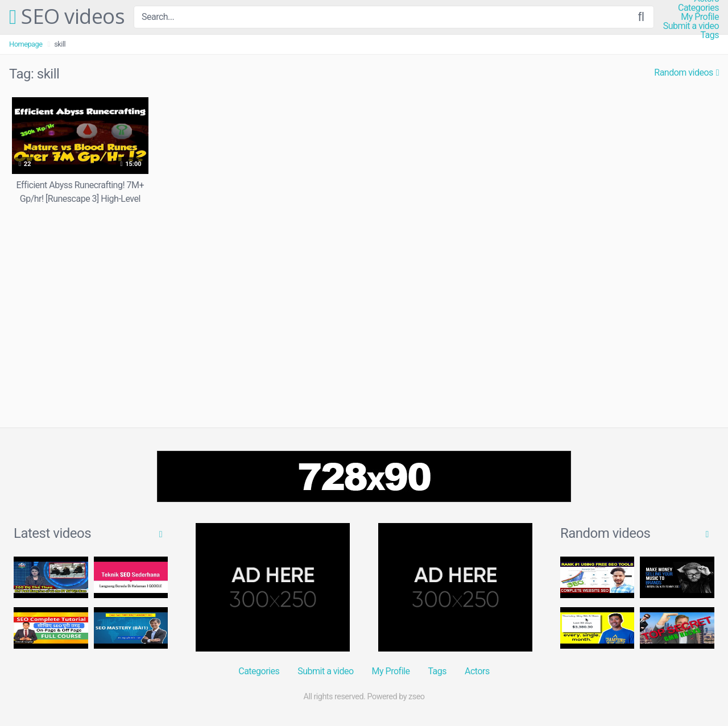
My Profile (700, 17)
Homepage (26, 44)
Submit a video (691, 26)
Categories (698, 8)
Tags (710, 35)
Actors (477, 671)
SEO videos (67, 17)
